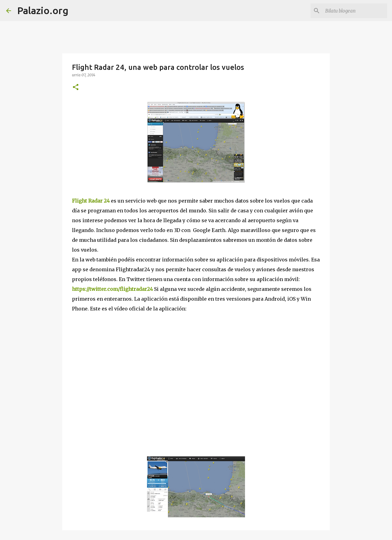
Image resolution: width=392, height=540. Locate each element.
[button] (76, 87)
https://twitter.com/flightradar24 (112, 289)
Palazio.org (43, 10)
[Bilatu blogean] (355, 11)
